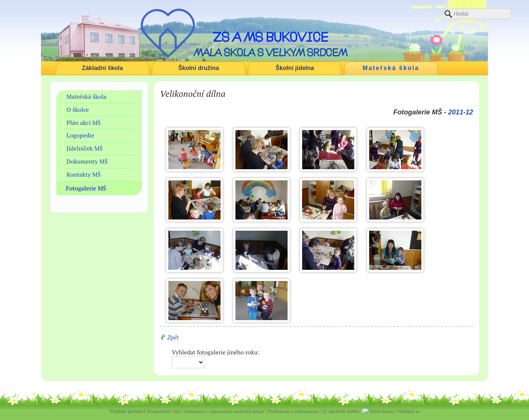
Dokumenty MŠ (87, 161)
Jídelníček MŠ (85, 148)
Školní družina (199, 68)
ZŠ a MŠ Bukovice (270, 37)
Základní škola (102, 68)
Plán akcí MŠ (84, 123)
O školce (78, 110)
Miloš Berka (381, 411)
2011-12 (461, 112)
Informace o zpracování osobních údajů (224, 411)
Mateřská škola (391, 68)
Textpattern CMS (164, 411)
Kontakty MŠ (84, 174)
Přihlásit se (408, 411)
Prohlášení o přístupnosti (294, 411)
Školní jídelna (295, 68)
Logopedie (81, 135)
